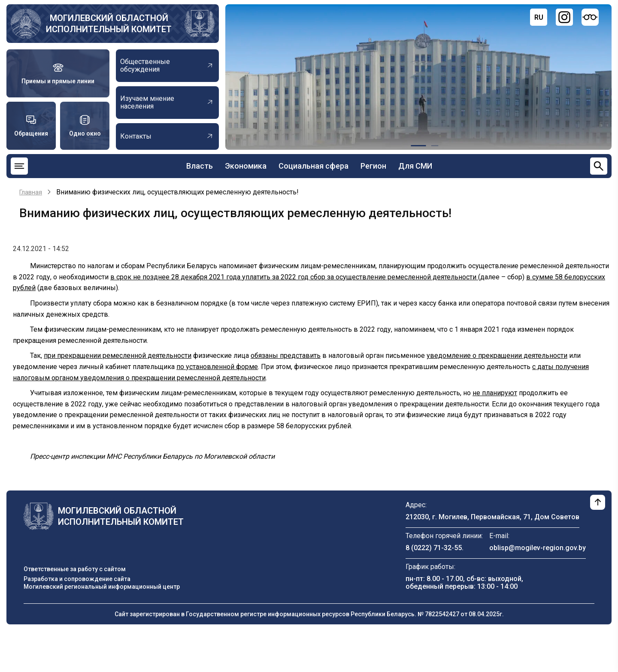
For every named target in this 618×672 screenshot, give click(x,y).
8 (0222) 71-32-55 (434, 548)
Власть (200, 166)
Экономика (246, 166)
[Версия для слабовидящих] (590, 17)
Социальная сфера (314, 166)
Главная (31, 192)
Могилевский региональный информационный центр (102, 587)
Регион (373, 166)
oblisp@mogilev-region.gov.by (538, 548)
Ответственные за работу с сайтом (75, 569)
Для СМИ (415, 166)
